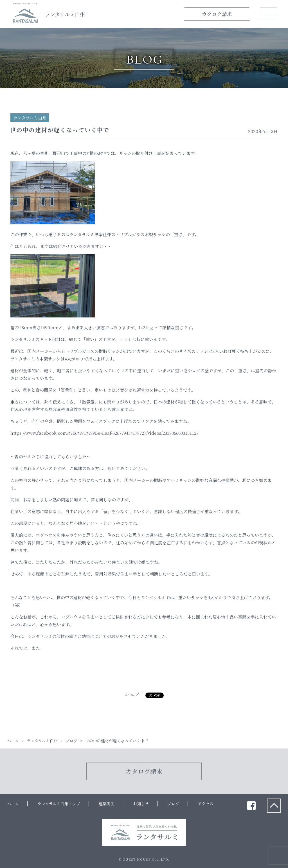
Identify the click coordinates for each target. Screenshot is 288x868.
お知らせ (141, 804)
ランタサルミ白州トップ (59, 804)
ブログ (173, 804)
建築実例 (107, 804)
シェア (132, 694)
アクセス (206, 804)
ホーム (13, 804)
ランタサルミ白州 (65, 14)
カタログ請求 (217, 14)
